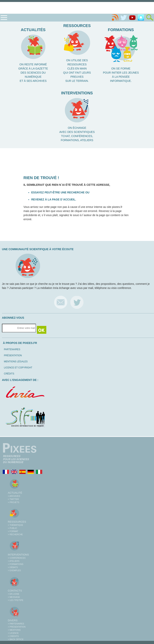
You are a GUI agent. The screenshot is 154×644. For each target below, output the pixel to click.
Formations (121, 30)
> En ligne (14, 594)
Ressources (77, 26)
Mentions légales (16, 362)
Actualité (15, 493)
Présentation (13, 355)
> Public (13, 528)
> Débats (13, 567)
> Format (13, 531)
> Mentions (14, 630)
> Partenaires (16, 624)
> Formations (16, 564)
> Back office (16, 639)
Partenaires (12, 349)
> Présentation (17, 627)
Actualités (33, 30)
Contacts (15, 591)
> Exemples (14, 570)
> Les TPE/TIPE (16, 600)
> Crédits (13, 636)
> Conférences (17, 558)
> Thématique (15, 525)
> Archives (14, 496)
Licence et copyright (18, 368)
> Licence (13, 633)
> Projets (13, 502)
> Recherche (15, 534)
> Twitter (13, 499)
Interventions (77, 93)
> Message (14, 597)
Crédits (9, 374)
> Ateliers (14, 561)
